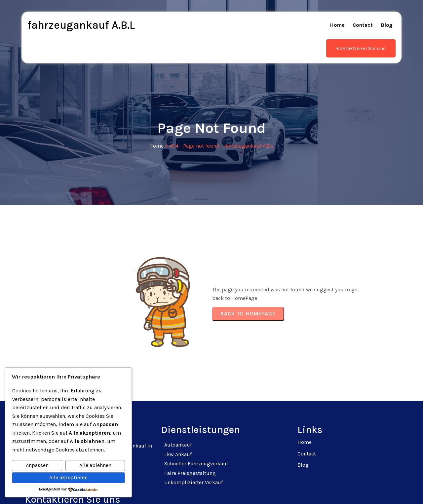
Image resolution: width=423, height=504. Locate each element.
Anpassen (37, 465)
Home (156, 134)
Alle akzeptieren (68, 477)
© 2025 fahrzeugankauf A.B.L (212, 491)
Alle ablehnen (95, 465)
